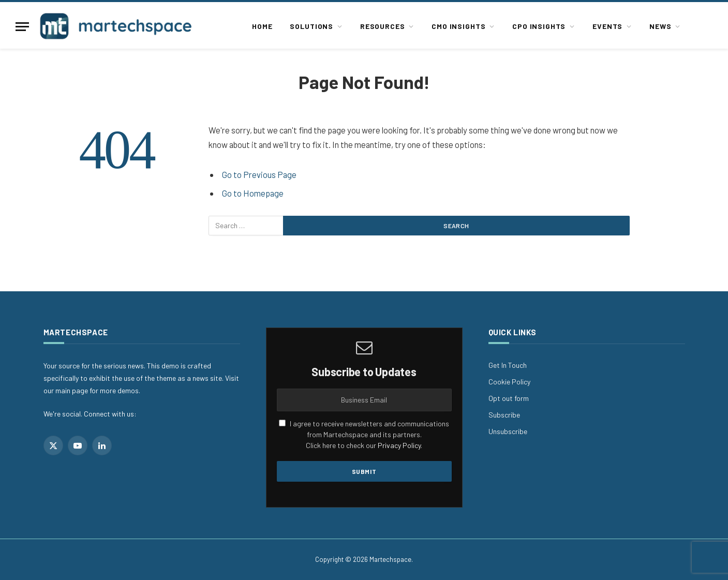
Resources (383, 26)
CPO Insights (539, 26)
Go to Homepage (253, 193)
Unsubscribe (508, 431)
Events (607, 26)
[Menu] (22, 27)
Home (262, 26)
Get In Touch (508, 365)
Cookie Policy (509, 382)
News (660, 26)
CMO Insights (458, 26)
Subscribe (504, 415)
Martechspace (390, 559)
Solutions (311, 26)
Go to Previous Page (259, 174)
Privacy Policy (399, 445)
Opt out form (509, 398)
